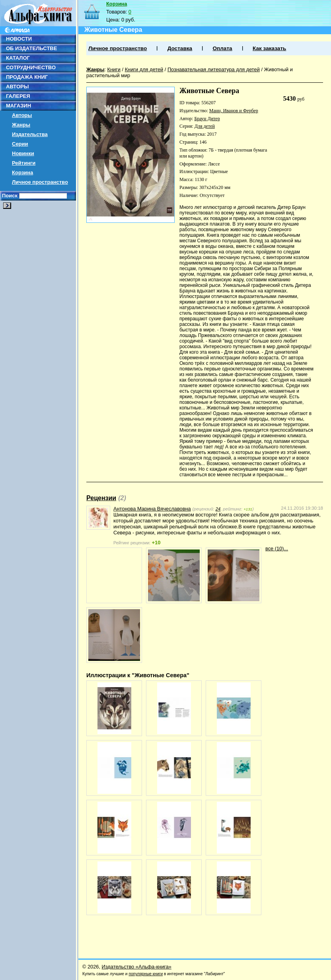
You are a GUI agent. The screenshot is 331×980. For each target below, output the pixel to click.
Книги (114, 69)
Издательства (30, 134)
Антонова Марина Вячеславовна (152, 509)
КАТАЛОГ (18, 58)
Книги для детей (144, 69)
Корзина (22, 172)
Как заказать (269, 48)
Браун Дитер (207, 119)
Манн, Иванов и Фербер (234, 111)
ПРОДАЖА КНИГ (27, 77)
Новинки (23, 153)
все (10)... (277, 548)
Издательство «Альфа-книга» (137, 967)
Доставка (180, 48)
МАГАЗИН (18, 106)
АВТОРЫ (17, 87)
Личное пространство (40, 182)
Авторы (22, 115)
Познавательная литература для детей (214, 69)
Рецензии (101, 498)
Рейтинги (24, 163)
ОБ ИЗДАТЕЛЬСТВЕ (31, 48)
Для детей (205, 126)
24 (218, 509)
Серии (20, 144)
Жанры (21, 125)
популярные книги (146, 974)
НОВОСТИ (19, 39)
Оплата (222, 48)
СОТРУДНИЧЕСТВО (31, 67)
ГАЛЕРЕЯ (18, 96)
